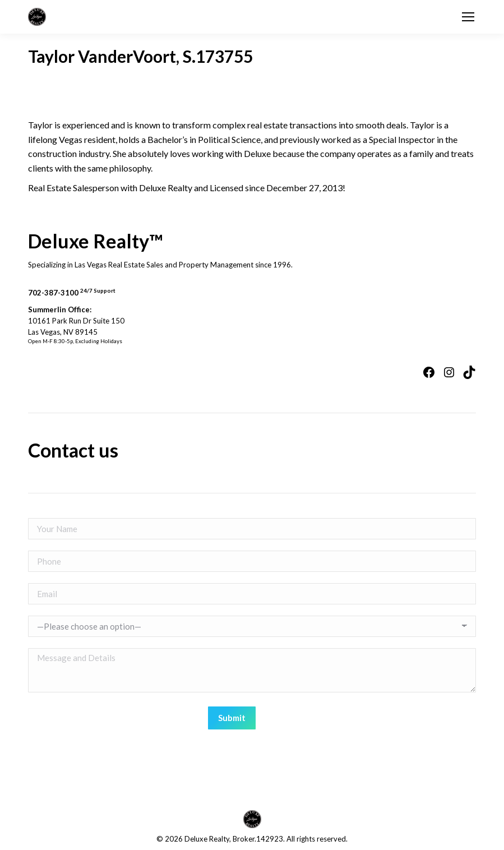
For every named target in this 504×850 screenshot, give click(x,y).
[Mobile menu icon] (468, 17)
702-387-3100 (72, 293)
